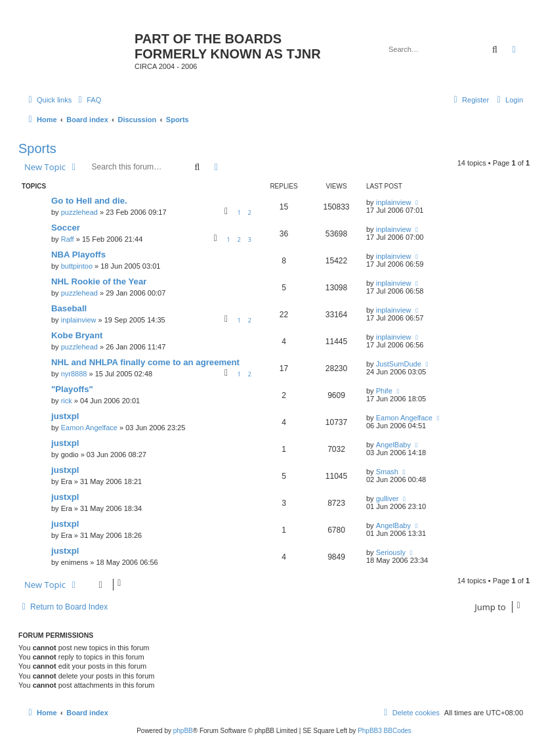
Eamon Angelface (89, 428)
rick (67, 401)
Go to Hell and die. (89, 201)
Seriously (391, 552)
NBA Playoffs (78, 255)
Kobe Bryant (77, 335)
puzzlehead (79, 212)
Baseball (69, 308)
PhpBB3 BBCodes (385, 731)
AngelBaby (393, 445)
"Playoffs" (72, 389)
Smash (387, 472)
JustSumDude (399, 364)
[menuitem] (88, 100)
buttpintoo (77, 266)
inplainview (394, 202)
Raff (68, 239)
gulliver (388, 499)
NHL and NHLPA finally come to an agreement (145, 362)
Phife (384, 391)
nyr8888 (74, 374)
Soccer (66, 228)
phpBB (183, 731)
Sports (37, 148)
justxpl (65, 416)
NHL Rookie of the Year (99, 281)
